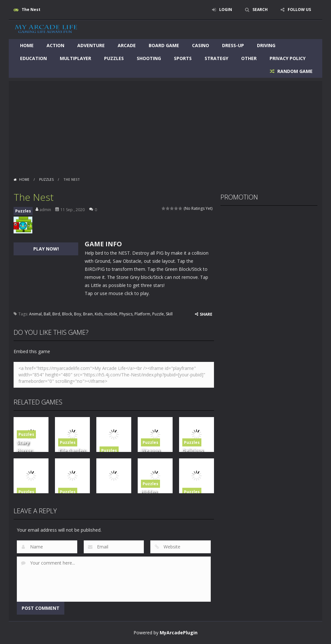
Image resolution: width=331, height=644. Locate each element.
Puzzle (158, 314)
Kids (99, 314)
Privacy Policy (288, 58)
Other (249, 58)
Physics (126, 314)
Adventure (91, 45)
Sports (183, 58)
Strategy (216, 58)
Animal (35, 314)
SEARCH (260, 10)
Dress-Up (233, 45)
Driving (266, 45)
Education (33, 58)
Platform (142, 314)
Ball (47, 314)
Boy (78, 314)
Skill (169, 314)
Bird (56, 314)
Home (27, 45)
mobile (111, 314)
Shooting (149, 58)
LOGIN (226, 10)
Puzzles (114, 58)
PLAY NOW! (46, 249)
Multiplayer (75, 58)
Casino (201, 45)
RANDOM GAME (294, 71)
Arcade (127, 45)
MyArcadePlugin (179, 633)
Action (55, 45)
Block (67, 314)
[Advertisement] (165, 126)
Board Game (164, 45)
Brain (88, 314)
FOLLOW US (299, 10)
